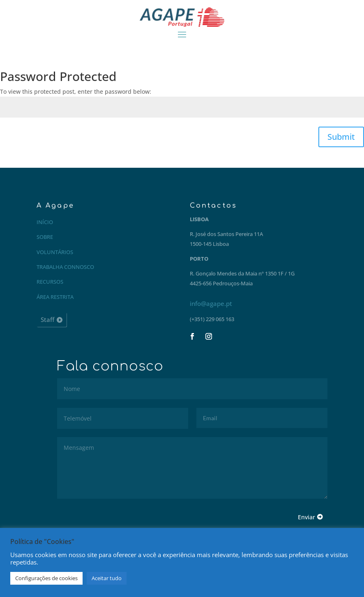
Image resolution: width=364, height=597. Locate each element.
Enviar (306, 517)
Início (45, 222)
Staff (47, 319)
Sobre (45, 237)
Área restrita (55, 297)
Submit (341, 137)
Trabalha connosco (65, 267)
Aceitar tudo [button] (107, 578)
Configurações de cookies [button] (46, 578)
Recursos (50, 282)
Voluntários (55, 252)
